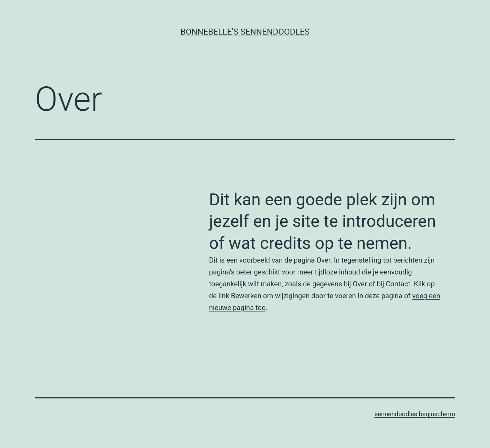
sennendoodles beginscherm (415, 414)
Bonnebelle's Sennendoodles (245, 32)
